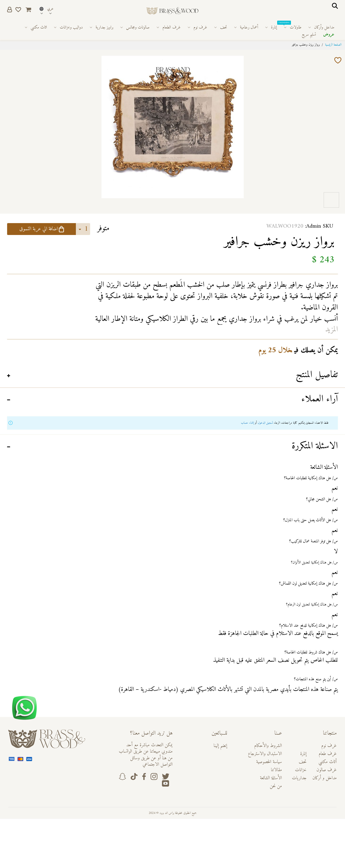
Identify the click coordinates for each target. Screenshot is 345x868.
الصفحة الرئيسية (333, 45)
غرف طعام (328, 754)
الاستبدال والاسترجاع (265, 754)
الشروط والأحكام (268, 746)
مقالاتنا (276, 770)
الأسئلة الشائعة (271, 778)
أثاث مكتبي (328, 762)
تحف (303, 762)
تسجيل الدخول (265, 423)
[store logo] (172, 11)
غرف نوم (329, 746)
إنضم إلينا (220, 746)
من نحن (276, 786)
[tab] (172, 376)
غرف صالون (327, 770)
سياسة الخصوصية (269, 762)
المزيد (332, 329)
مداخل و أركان (324, 778)
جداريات (299, 778)
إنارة (303, 754)
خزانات (301, 770)
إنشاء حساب (247, 423)
